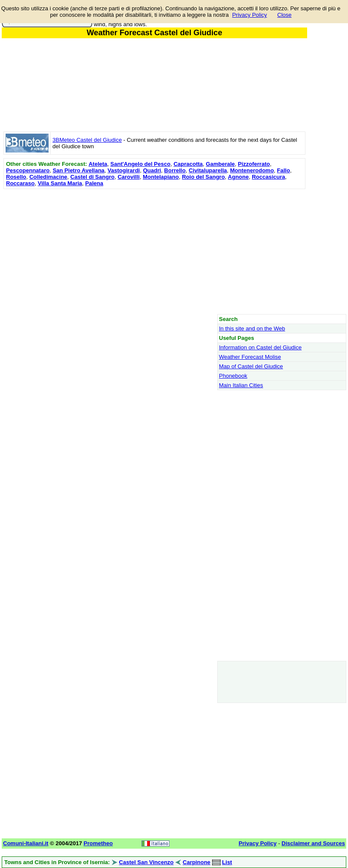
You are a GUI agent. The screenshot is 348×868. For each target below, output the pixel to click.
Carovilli (128, 177)
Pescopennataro (28, 170)
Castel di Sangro (93, 177)
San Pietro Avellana (78, 170)
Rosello (16, 177)
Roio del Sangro (203, 177)
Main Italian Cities (241, 385)
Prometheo (98, 843)
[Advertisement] (154, 251)
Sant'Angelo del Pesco (141, 164)
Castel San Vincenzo (146, 862)
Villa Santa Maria (60, 183)
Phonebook (233, 376)
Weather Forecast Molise (250, 357)
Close (285, 15)
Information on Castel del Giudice (260, 347)
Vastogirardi (124, 170)
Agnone (238, 177)
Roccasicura (268, 177)
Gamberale (220, 164)
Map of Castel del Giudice (251, 366)
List (227, 862)
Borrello (175, 170)
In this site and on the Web (252, 329)
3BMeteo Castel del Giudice (87, 140)
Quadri (152, 170)
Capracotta (188, 164)
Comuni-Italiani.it (26, 843)
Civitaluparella (208, 170)
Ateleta (98, 164)
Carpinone (197, 862)
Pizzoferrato (254, 164)
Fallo (283, 170)
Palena (94, 183)
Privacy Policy (250, 15)
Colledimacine (48, 177)
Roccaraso (20, 183)
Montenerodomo (252, 170)
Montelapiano (161, 177)
